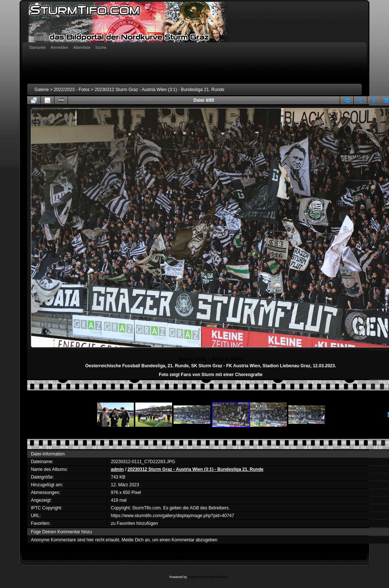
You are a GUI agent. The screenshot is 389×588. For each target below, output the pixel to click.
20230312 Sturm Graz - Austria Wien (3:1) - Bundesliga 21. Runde (159, 90)
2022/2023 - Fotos (72, 90)
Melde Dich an (136, 540)
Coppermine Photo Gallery (207, 577)
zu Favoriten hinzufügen (134, 523)
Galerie (42, 90)
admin (117, 469)
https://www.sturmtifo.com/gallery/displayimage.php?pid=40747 (172, 516)
